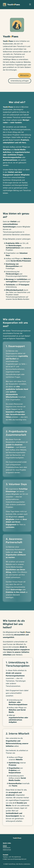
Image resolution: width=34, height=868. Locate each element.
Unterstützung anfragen (20, 81)
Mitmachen (24, 75)
